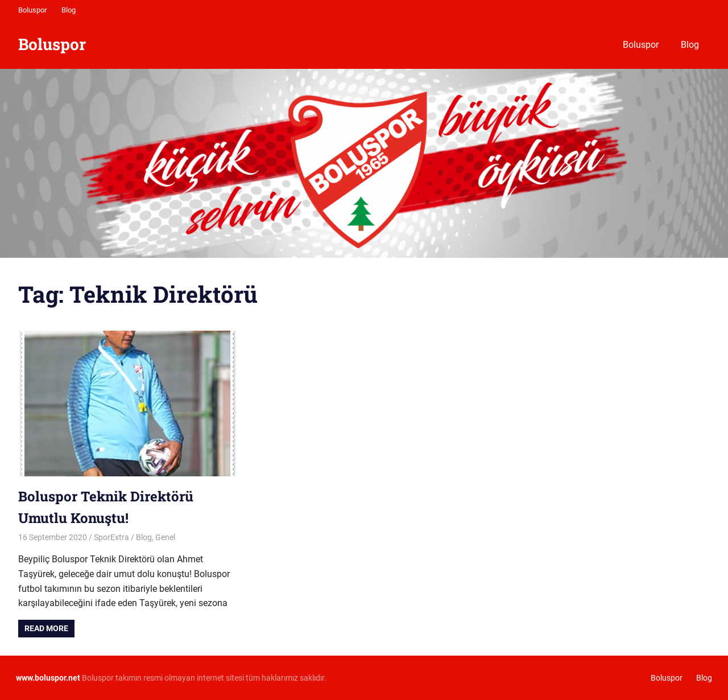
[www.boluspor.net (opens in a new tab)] (48, 678)
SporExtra (111, 537)
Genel (165, 537)
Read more (46, 628)
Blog (69, 10)
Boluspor (32, 10)
